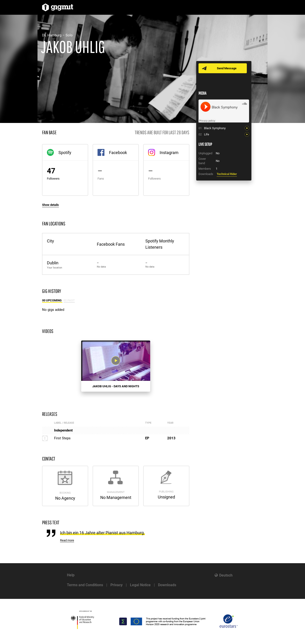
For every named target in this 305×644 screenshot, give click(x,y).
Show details (50, 205)
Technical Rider (227, 174)
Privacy (117, 585)
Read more (67, 540)
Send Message (227, 68)
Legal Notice (140, 585)
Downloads (167, 585)
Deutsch (226, 575)
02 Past (69, 300)
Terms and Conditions (85, 585)
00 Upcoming (52, 300)
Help (71, 575)
